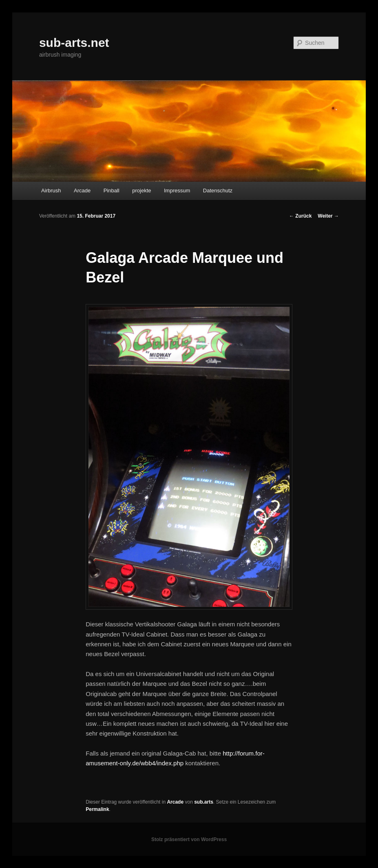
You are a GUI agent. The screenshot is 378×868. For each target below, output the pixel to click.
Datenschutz (218, 191)
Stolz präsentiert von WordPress (189, 839)
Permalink (97, 809)
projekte (141, 191)
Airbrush (51, 191)
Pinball (112, 191)
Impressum (177, 191)
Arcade (82, 191)
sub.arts (204, 802)
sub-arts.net (74, 43)
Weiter (328, 216)
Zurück (300, 216)
